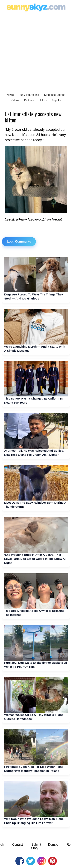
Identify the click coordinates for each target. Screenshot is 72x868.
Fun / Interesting (29, 95)
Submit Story (36, 846)
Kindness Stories (55, 95)
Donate (53, 845)
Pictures (29, 100)
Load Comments (19, 241)
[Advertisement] (36, 51)
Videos (15, 100)
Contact (18, 845)
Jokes (43, 100)
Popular (56, 100)
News (10, 95)
